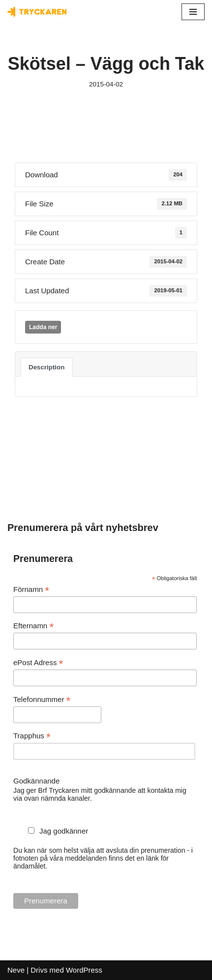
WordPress (84, 970)
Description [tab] (46, 367)
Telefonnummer (42, 700)
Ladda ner (43, 327)
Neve (16, 970)
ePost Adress (38, 663)
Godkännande (36, 781)
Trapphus (32, 736)
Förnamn (31, 590)
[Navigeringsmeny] (193, 12)
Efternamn (33, 626)
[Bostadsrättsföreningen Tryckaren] (37, 12)
